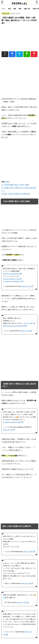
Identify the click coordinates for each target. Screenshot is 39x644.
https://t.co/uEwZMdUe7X (12, 274)
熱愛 (15, 9)
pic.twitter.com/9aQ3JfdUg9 (16, 326)
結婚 (9, 9)
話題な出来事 (6, 13)
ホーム (4, 9)
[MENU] (2, 2)
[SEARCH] (37, 2)
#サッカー (27, 323)
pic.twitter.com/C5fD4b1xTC (12, 281)
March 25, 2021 (26, 286)
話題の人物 (27, 9)
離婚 (20, 9)
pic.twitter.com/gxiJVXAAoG (12, 422)
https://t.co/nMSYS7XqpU (12, 279)
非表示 (8, 182)
